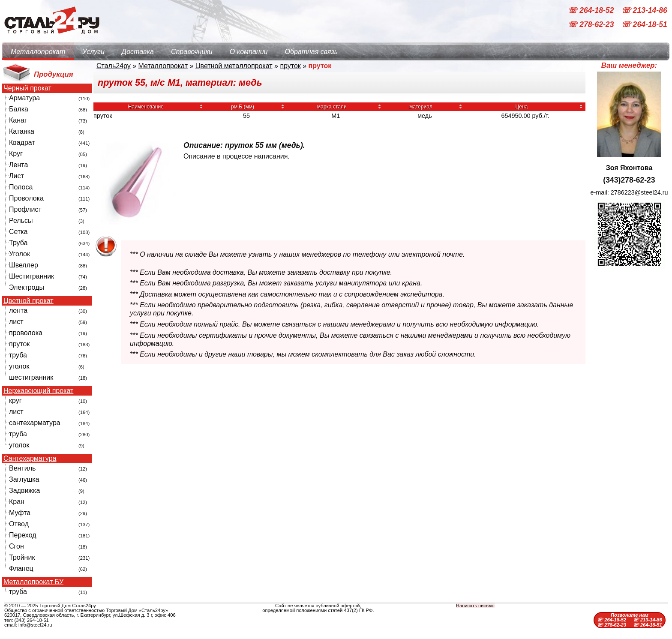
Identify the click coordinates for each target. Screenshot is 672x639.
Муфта (20, 513)
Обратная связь (311, 52)
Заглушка (24, 479)
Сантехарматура (30, 459)
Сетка (18, 232)
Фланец (21, 568)
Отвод (19, 524)
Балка (19, 109)
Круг (16, 154)
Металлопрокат (38, 52)
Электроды (27, 287)
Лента (18, 165)
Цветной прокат (28, 301)
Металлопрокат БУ (33, 582)
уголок (19, 366)
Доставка (138, 52)
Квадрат (22, 142)
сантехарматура (35, 423)
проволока (26, 333)
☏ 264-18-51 (644, 25)
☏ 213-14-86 (644, 10)
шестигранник (31, 377)
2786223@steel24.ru (639, 192)
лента (18, 310)
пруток (19, 344)
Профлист (25, 209)
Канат (18, 120)
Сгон (16, 546)
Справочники (192, 52)
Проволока (26, 198)
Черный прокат (27, 88)
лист (16, 322)
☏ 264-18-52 (592, 10)
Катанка (22, 131)
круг (15, 400)
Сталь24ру (114, 66)
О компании (249, 52)
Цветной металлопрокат (234, 66)
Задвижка (24, 490)
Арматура (24, 98)
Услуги (93, 52)
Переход (23, 535)
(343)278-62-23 (629, 180)
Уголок (19, 254)
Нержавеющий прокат (38, 391)
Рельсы (21, 220)
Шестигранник (31, 276)
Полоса (21, 187)
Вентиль (22, 468)
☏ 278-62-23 (592, 25)
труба (18, 355)
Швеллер (24, 265)
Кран (17, 502)
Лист (16, 176)
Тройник (22, 557)
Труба (18, 243)
